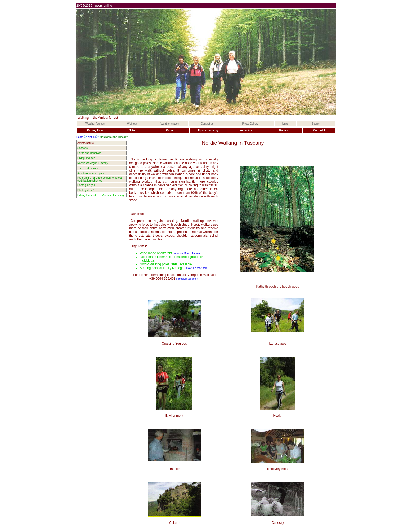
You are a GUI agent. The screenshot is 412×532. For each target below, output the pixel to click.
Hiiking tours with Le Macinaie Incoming (101, 195)
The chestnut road (88, 168)
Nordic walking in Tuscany (93, 163)
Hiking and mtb (86, 158)
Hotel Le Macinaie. (197, 268)
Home (80, 137)
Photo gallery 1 (86, 185)
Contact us (207, 124)
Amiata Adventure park (91, 173)
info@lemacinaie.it (187, 279)
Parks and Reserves (89, 153)
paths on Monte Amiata (186, 253)
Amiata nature (86, 143)
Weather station (170, 124)
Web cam (133, 124)
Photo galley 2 (86, 190)
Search (316, 124)
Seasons (82, 148)
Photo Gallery (250, 124)
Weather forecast (95, 124)
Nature (92, 137)
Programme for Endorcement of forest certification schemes (100, 179)
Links (285, 124)
